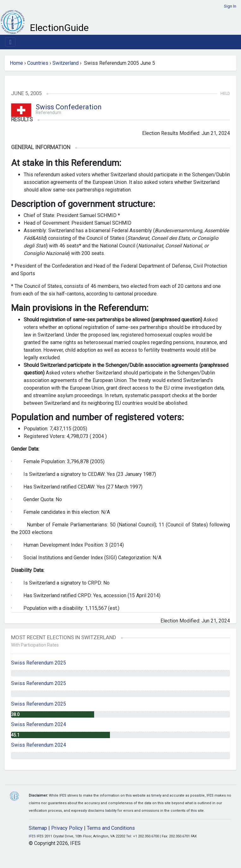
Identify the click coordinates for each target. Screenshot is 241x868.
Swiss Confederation (69, 107)
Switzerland (66, 63)
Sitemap (38, 828)
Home (16, 63)
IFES (32, 836)
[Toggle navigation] (10, 42)
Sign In (230, 6)
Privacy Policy (67, 828)
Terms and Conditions (111, 828)
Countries (38, 63)
